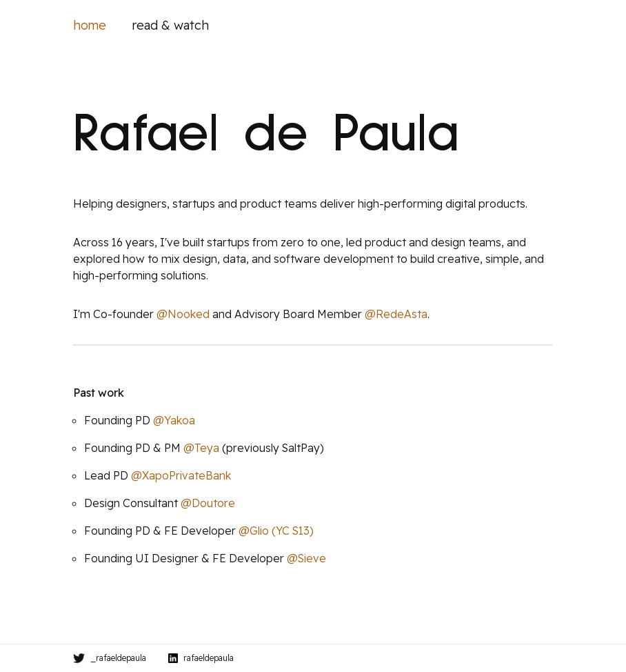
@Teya (201, 448)
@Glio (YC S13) (276, 531)
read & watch (170, 25)
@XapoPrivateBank (181, 475)
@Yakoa (174, 420)
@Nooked (183, 314)
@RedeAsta (396, 314)
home (90, 25)
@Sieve (306, 558)
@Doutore (208, 503)
